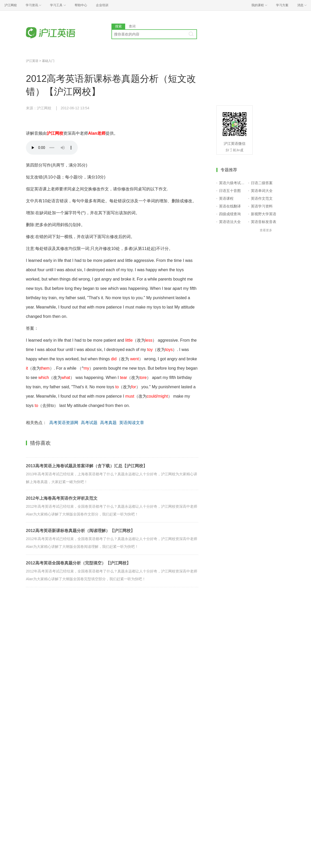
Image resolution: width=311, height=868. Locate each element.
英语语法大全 (230, 222)
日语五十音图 (230, 191)
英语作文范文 (262, 198)
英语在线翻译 (230, 206)
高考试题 (89, 423)
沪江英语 (32, 61)
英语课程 (226, 198)
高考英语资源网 (64, 423)
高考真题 (108, 423)
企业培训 (102, 5)
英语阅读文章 (132, 423)
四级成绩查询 (230, 214)
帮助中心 (81, 5)
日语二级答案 (262, 183)
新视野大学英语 (264, 214)
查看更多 (266, 230)
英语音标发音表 (264, 222)
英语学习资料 (262, 206)
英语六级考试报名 (233, 183)
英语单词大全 (262, 191)
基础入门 (48, 61)
